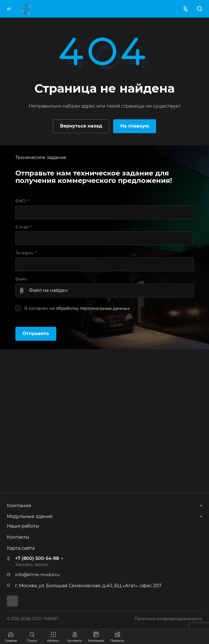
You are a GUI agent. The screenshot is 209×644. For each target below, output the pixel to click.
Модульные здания (30, 516)
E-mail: (23, 227)
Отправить (36, 333)
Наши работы (23, 526)
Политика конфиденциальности (168, 619)
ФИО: (22, 201)
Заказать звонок (32, 564)
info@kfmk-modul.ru (37, 575)
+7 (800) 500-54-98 (37, 558)
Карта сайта (21, 548)
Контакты (18, 537)
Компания (19, 506)
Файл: (21, 279)
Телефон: (26, 253)
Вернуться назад (81, 126)
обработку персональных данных (93, 308)
